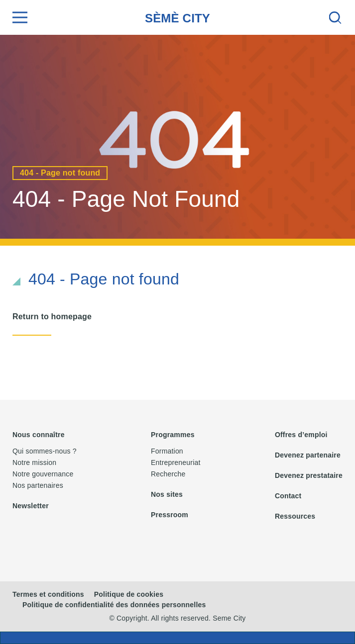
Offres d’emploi (301, 435)
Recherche (168, 474)
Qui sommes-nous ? (45, 451)
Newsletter (31, 506)
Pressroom (170, 515)
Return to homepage (52, 317)
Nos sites (167, 494)
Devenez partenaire (308, 455)
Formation (167, 451)
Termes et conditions (48, 594)
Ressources (295, 516)
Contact (288, 496)
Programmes (173, 435)
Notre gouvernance (43, 474)
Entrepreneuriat (176, 462)
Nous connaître (39, 435)
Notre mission (34, 462)
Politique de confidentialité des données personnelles (114, 605)
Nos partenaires (38, 485)
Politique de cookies (129, 594)
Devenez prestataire (309, 475)
